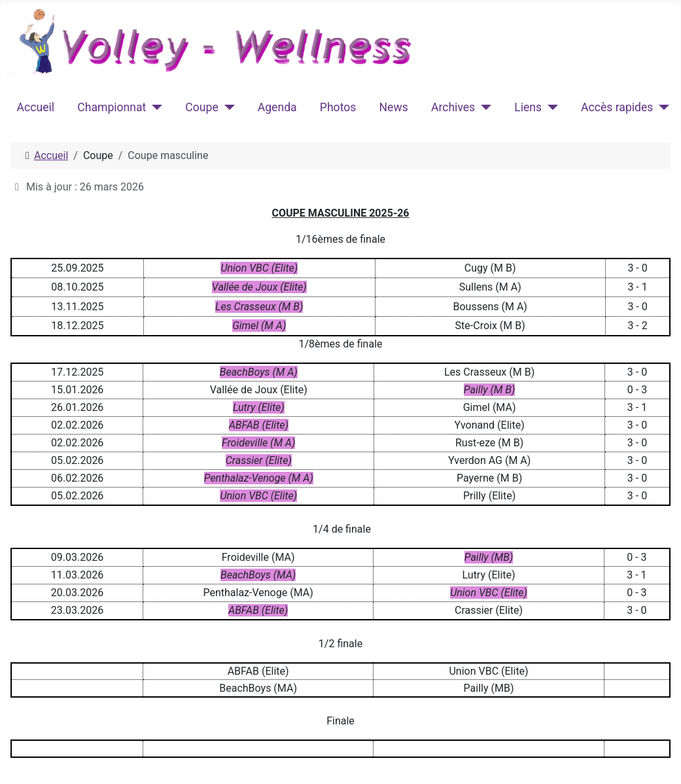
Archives (453, 107)
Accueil (36, 107)
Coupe (201, 107)
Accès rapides (617, 107)
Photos (338, 107)
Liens (528, 107)
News (394, 107)
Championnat (112, 107)
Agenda (277, 107)
